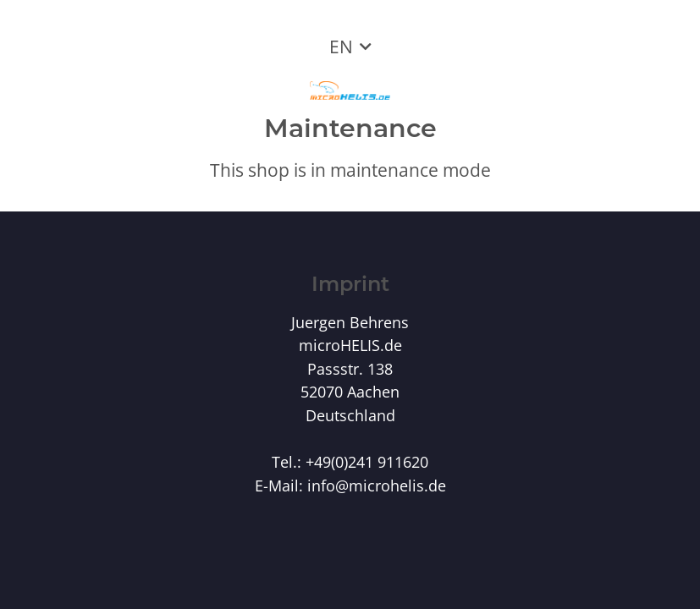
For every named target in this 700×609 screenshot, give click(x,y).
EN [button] (341, 47)
